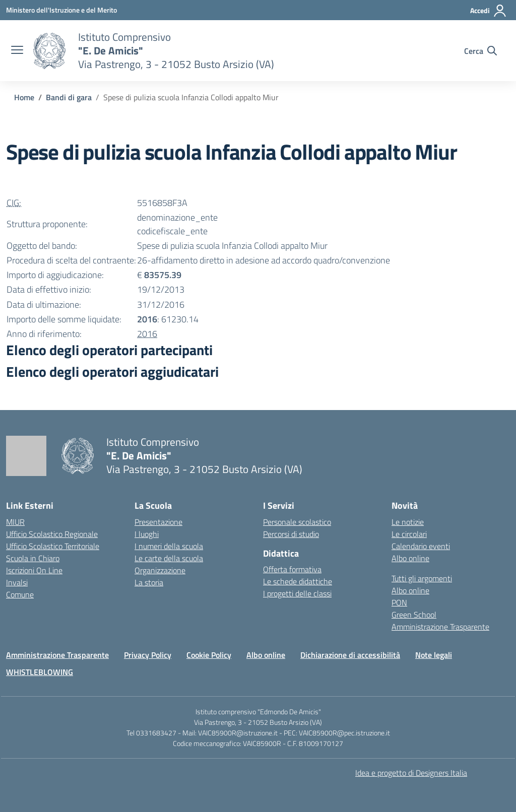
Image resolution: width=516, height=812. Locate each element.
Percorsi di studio (291, 534)
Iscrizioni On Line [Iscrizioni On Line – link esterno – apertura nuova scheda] (34, 570)
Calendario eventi (421, 546)
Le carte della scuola (169, 558)
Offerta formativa (292, 569)
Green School (414, 615)
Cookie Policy (209, 655)
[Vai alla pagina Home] (24, 97)
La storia (149, 582)
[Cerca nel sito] (480, 51)
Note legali (434, 655)
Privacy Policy (148, 655)
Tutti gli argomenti (422, 578)
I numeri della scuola (169, 546)
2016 (147, 334)
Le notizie (408, 522)
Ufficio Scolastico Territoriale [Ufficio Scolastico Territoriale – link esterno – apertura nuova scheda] (53, 546)
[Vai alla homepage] (49, 51)
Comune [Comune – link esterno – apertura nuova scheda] (20, 594)
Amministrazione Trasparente (440, 627)
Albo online (410, 558)
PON (399, 602)
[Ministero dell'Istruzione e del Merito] (61, 10)
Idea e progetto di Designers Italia (411, 773)
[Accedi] (489, 11)
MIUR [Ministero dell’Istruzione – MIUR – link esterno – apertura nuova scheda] (15, 522)
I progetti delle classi (297, 593)
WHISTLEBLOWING (40, 672)
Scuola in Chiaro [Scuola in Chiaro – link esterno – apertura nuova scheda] (33, 558)
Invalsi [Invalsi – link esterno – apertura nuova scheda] (17, 582)
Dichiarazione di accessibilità (350, 655)
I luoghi (147, 534)
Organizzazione (160, 570)
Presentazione (158, 522)
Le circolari (409, 534)
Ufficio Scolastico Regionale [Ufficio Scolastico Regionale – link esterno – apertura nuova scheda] (52, 534)
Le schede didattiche (298, 581)
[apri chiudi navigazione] (17, 51)
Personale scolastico (297, 522)
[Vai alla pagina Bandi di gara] (69, 97)
